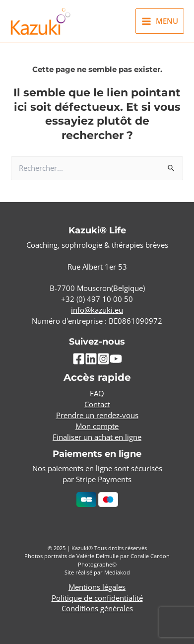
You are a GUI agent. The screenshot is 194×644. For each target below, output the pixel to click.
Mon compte (97, 426)
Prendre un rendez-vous (97, 415)
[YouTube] (116, 359)
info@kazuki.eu (97, 310)
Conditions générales (97, 608)
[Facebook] (79, 359)
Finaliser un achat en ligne (97, 437)
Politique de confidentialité (97, 598)
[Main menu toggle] (160, 21)
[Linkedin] (91, 359)
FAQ (97, 393)
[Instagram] (103, 359)
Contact (97, 404)
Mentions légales (97, 587)
